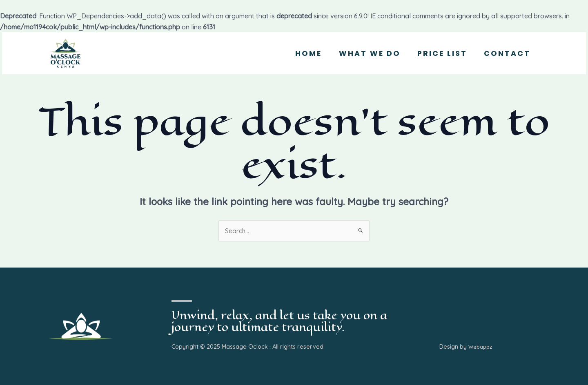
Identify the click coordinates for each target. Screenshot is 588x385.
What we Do (363, 53)
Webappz (480, 347)
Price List (438, 53)
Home (299, 53)
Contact (506, 53)
